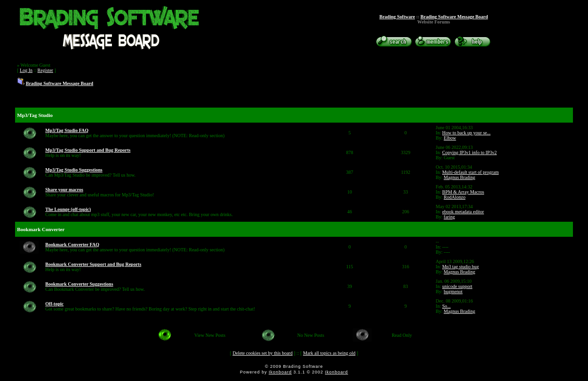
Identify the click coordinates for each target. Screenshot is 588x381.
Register (45, 70)
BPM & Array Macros (463, 192)
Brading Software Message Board (454, 17)
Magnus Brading (459, 177)
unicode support (457, 286)
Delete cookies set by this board (262, 353)
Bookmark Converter (41, 229)
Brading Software (397, 17)
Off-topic (54, 304)
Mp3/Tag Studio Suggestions (74, 170)
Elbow (450, 138)
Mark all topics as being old (329, 353)
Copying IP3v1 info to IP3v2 (469, 152)
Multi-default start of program (470, 172)
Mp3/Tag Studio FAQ (67, 130)
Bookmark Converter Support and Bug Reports (93, 264)
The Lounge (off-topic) (68, 209)
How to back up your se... (466, 133)
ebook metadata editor (463, 212)
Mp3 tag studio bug (461, 267)
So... (446, 306)
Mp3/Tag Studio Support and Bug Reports (88, 150)
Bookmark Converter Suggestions (79, 284)
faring (449, 217)
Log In (26, 70)
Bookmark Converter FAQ (72, 245)
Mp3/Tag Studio (35, 115)
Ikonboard (280, 372)
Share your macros (64, 190)
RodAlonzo (454, 197)
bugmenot (453, 292)
